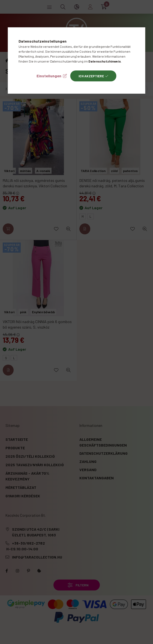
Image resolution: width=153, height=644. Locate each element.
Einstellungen (49, 76)
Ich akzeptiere (91, 76)
